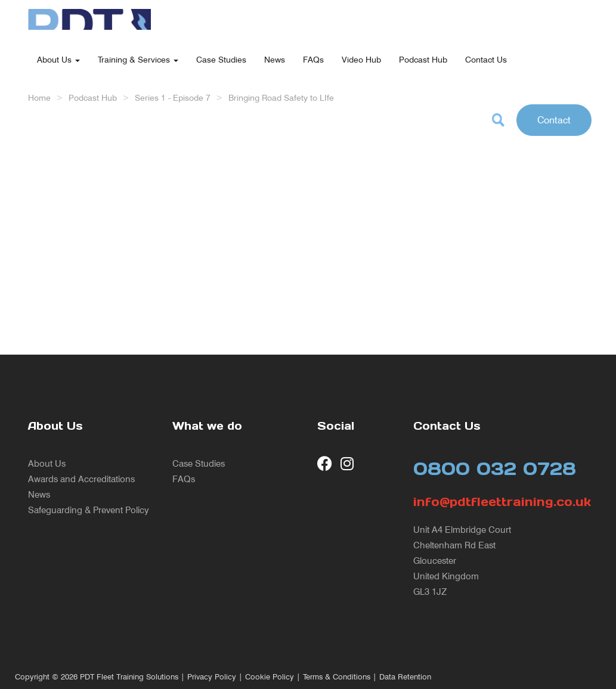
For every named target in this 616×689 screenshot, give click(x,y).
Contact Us (486, 59)
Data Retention (405, 677)
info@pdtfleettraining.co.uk (501, 502)
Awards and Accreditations (81, 479)
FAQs (313, 59)
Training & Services (138, 59)
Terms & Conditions (337, 677)
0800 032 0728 (495, 468)
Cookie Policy (270, 677)
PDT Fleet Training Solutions (129, 677)
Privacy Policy (212, 677)
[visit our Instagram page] (348, 463)
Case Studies (221, 59)
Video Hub (361, 59)
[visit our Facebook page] (325, 463)
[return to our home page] (89, 15)
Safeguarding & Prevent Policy (89, 510)
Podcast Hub (423, 59)
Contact (554, 120)
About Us (58, 59)
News (275, 59)
